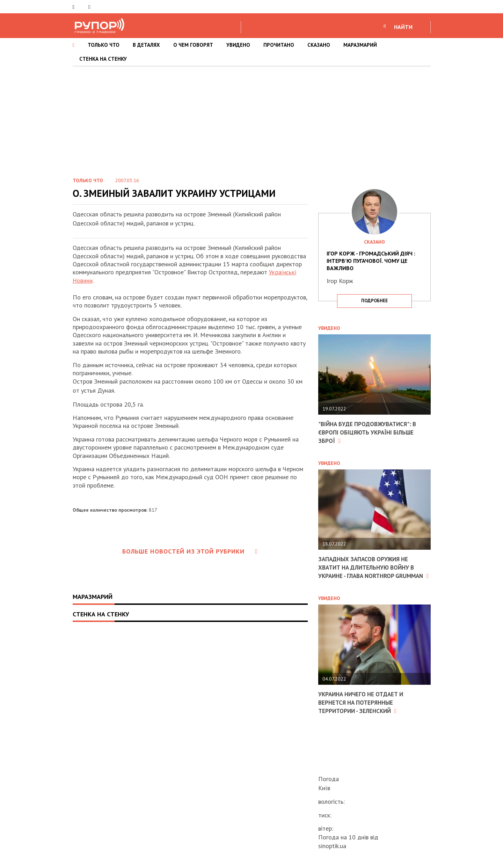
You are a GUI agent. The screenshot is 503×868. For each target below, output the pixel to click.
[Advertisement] (251, 119)
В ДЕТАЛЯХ (146, 45)
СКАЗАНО (319, 45)
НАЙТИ (403, 27)
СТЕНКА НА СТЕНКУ (103, 59)
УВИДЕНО (238, 45)
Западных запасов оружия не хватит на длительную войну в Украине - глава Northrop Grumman (370, 570)
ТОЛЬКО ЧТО (104, 45)
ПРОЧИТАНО (279, 45)
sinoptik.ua (332, 846)
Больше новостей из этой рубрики (190, 551)
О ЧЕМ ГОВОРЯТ (193, 45)
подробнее (374, 301)
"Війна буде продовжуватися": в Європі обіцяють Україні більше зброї (370, 432)
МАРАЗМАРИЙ (360, 45)
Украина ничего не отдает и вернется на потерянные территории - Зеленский (364, 709)
